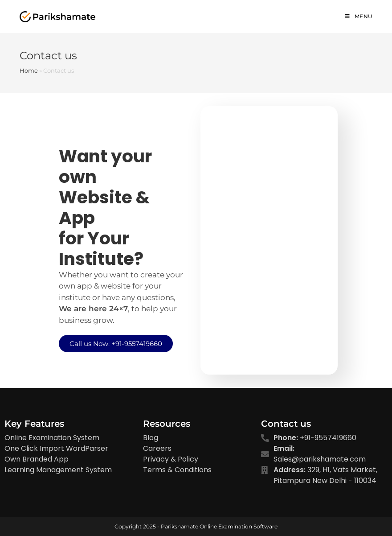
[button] (116, 344)
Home (29, 70)
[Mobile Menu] (359, 16)
